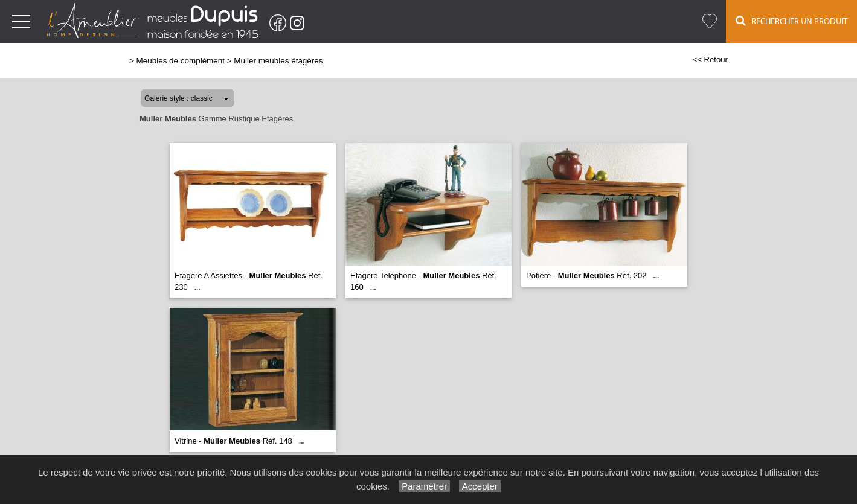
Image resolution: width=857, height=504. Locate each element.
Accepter (480, 486)
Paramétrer (424, 486)
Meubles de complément (181, 61)
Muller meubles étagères (278, 61)
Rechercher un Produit (791, 21)
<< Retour (710, 59)
